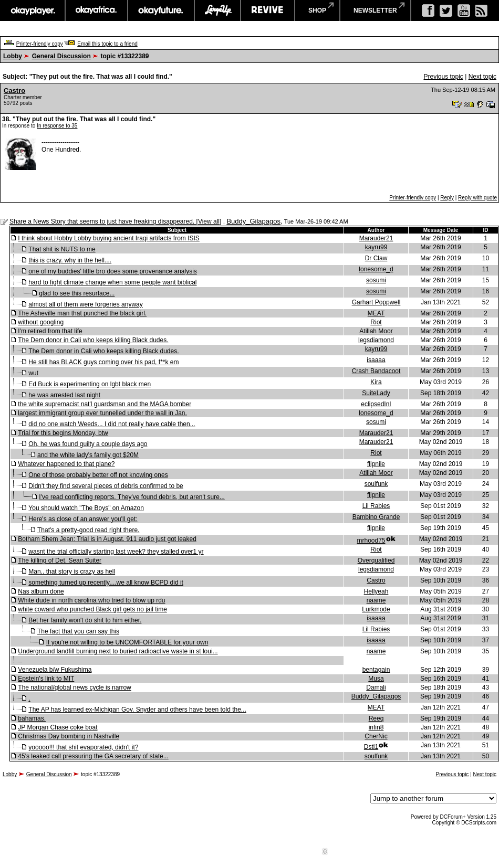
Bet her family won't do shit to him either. (85, 620)
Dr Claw (376, 258)
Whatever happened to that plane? (66, 464)
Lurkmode (376, 609)
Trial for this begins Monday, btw (63, 433)
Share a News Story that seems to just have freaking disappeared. (103, 221)
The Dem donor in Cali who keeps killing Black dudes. (93, 340)
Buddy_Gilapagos (253, 221)
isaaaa (376, 360)
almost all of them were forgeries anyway (85, 304)
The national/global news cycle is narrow (74, 687)
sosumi (376, 280)
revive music (268, 10)
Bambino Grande (376, 517)
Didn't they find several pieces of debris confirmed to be (106, 486)
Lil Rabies (376, 506)
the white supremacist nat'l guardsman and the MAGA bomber (105, 404)
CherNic (376, 736)
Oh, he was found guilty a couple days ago (88, 444)
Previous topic (443, 77)
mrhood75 (371, 541)
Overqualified (376, 560)
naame (376, 600)
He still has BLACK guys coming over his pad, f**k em (103, 362)
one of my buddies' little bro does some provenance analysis (112, 271)
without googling (41, 322)
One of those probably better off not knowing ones (98, 475)
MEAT (376, 313)
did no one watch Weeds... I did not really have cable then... (112, 424)
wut (33, 373)
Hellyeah (376, 591)
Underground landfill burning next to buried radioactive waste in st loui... (118, 651)
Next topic (482, 77)
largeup (217, 10)
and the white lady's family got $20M (88, 455)
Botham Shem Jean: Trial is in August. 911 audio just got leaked (107, 539)
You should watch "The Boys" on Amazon (86, 508)
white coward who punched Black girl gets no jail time (92, 609)
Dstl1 (371, 747)
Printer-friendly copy (40, 44)
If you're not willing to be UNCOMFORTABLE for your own (127, 642)
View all (209, 221)
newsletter (375, 10)
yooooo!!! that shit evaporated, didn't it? (83, 747)
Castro (14, 91)
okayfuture (161, 10)
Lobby (13, 56)
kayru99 (376, 247)
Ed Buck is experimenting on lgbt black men (90, 384)
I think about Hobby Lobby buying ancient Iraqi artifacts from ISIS (109, 238)
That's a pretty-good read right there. (88, 530)
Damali (376, 687)
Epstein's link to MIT (46, 679)
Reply (447, 198)
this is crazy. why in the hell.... (70, 260)
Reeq (376, 718)
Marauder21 (376, 238)
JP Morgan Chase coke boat (58, 727)
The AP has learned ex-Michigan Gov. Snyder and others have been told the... (137, 710)
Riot (376, 322)
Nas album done (41, 591)
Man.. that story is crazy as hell (72, 571)
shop (317, 10)
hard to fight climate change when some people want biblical (112, 282)
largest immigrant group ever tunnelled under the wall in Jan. (102, 413)
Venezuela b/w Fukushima (55, 670)
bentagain (376, 670)
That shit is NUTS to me (62, 249)
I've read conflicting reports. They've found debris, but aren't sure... (132, 497)
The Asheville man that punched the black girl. (82, 313)
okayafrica (96, 10)
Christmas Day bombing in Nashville (69, 736)
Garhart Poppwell (376, 302)
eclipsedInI (376, 404)
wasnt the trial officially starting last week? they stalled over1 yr (116, 552)
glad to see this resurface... (77, 293)
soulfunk (376, 484)
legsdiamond (376, 340)
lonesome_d (376, 269)
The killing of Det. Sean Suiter (60, 560)
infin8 (376, 727)
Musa (376, 679)
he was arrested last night (64, 395)
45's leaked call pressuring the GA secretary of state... (93, 756)
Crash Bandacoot (376, 371)
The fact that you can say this (78, 631)
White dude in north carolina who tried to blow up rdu (91, 600)
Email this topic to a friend (107, 44)
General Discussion (61, 56)
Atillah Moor (376, 331)
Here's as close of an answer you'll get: (83, 519)
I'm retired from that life (50, 331)
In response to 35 (57, 126)
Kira (376, 382)
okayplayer (32, 10)
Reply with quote (477, 198)
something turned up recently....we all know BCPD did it (106, 583)
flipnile (376, 464)
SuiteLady (376, 393)
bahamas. (32, 718)
